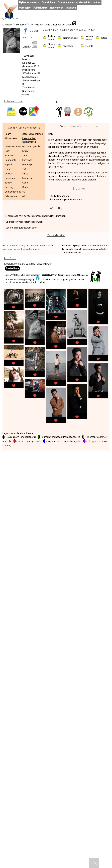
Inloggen (71, 8)
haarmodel (68, 46)
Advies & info (83, 3)
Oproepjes (25, 8)
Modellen (21, 25)
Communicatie (65, 3)
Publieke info (40, 8)
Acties (97, 3)
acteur (104, 38)
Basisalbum (12, 268)
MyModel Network (29, 3)
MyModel (7, 25)
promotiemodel (70, 38)
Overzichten (48, 3)
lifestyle (89, 46)
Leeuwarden (29, 138)
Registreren (57, 8)
